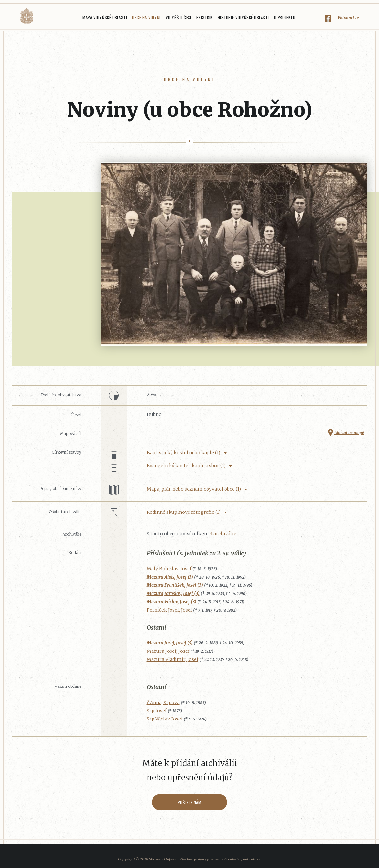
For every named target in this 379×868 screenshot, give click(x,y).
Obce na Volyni (146, 17)
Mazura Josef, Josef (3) (170, 643)
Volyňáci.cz (27, 16)
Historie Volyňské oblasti (243, 17)
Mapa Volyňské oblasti (105, 17)
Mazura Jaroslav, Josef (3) (173, 593)
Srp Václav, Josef (165, 719)
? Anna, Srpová (163, 703)
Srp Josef (157, 711)
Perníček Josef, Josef (169, 610)
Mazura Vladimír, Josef (172, 659)
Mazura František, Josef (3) (175, 585)
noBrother (251, 859)
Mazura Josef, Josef (168, 651)
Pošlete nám (190, 802)
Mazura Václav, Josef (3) (171, 602)
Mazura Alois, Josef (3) (170, 577)
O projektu (285, 17)
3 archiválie (223, 534)
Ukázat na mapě (349, 433)
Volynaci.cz (349, 18)
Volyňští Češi (179, 17)
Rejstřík (205, 17)
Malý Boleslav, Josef (169, 569)
